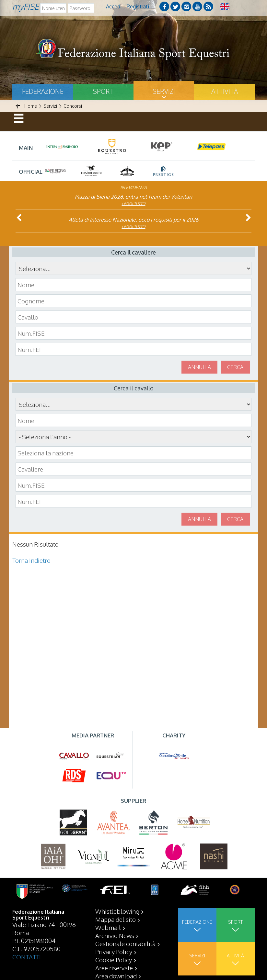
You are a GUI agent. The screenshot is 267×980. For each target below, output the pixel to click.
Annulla (199, 367)
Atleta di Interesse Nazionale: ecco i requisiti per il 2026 (133, 220)
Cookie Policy (114, 960)
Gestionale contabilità (125, 943)
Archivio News (115, 935)
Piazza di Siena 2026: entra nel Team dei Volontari (133, 197)
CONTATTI (27, 957)
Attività (225, 91)
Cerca (235, 367)
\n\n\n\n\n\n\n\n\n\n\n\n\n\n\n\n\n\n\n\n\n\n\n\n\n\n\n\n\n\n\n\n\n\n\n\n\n (133, 437)
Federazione (43, 91)
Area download (116, 976)
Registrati (138, 6)
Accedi (114, 6)
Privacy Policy (114, 952)
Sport (103, 91)
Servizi (164, 91)
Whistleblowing (117, 911)
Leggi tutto (134, 204)
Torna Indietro (31, 560)
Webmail (108, 927)
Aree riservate (114, 968)
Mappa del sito (116, 919)
